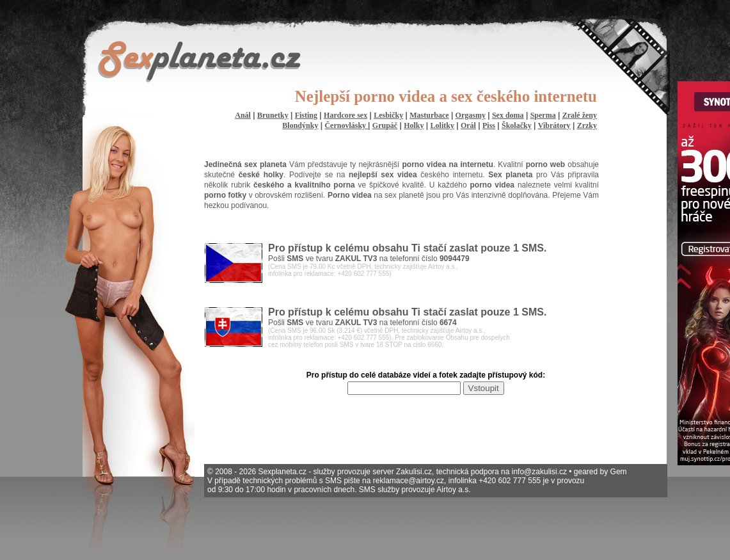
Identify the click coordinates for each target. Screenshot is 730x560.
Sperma (543, 115)
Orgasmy (471, 115)
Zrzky (587, 125)
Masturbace (429, 115)
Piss (489, 125)
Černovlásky (346, 125)
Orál (468, 125)
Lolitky (442, 125)
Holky (414, 125)
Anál (243, 115)
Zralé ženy (580, 115)
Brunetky (273, 115)
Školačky (517, 125)
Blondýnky (300, 125)
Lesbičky (388, 115)
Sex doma (508, 115)
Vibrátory (554, 125)
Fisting (306, 115)
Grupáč (385, 125)
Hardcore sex (345, 115)
